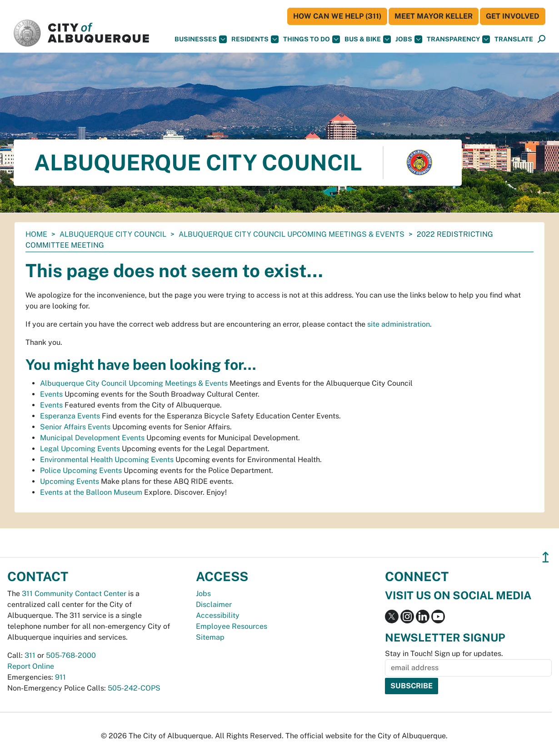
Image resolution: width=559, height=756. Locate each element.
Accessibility (218, 615)
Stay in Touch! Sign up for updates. (444, 654)
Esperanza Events (70, 416)
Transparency (458, 39)
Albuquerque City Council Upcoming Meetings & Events (292, 234)
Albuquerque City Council (113, 234)
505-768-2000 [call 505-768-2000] (71, 655)
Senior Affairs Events (75, 427)
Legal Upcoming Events (80, 449)
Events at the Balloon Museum (91, 492)
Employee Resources (232, 626)
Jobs (409, 39)
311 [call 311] (30, 655)
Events (51, 394)
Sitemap (210, 637)
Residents (255, 39)
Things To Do (312, 39)
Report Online (31, 666)
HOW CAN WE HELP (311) (337, 16)
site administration (399, 324)
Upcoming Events (70, 481)
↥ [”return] (546, 557)
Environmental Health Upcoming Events (107, 460)
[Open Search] (542, 39)
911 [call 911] (60, 677)
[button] (514, 39)
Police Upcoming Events (81, 470)
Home (36, 234)
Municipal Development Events (92, 438)
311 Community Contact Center (74, 594)
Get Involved (513, 16)
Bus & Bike (368, 39)
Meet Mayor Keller (434, 16)
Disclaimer (214, 604)
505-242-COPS (134, 688)
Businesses (201, 39)
